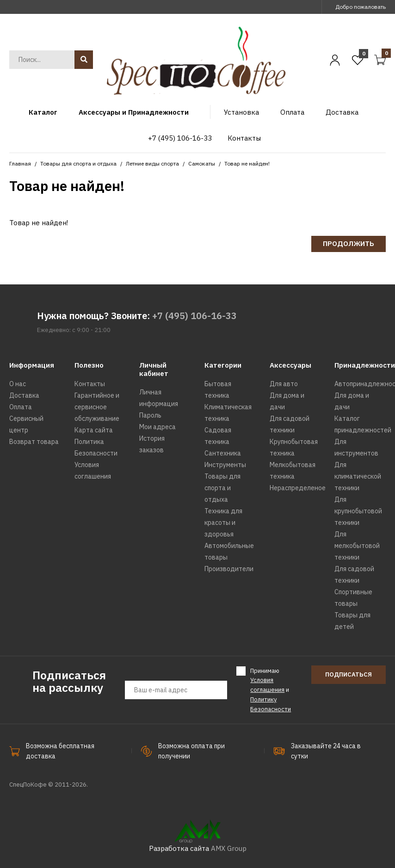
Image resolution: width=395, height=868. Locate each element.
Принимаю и (271, 690)
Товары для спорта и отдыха (78, 163)
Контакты (90, 384)
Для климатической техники (358, 476)
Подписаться (349, 674)
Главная (20, 163)
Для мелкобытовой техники (357, 546)
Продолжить (349, 243)
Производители (229, 569)
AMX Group (229, 848)
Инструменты (225, 465)
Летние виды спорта (152, 163)
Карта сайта (94, 430)
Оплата (21, 407)
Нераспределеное (298, 488)
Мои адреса (157, 427)
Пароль (150, 415)
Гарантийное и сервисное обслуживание (97, 407)
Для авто (284, 384)
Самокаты (202, 163)
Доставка (24, 395)
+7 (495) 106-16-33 (194, 316)
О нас (18, 384)
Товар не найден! (247, 163)
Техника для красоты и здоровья (223, 523)
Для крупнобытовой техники (358, 511)
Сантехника (223, 453)
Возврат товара (34, 442)
